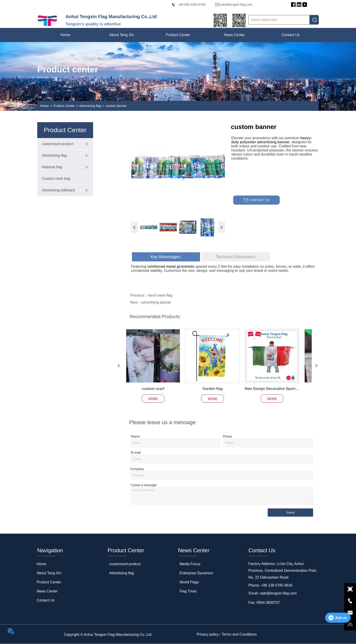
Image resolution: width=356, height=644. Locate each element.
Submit (290, 513)
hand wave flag (160, 295)
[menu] (178, 35)
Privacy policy (208, 635)
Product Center (64, 106)
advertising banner (156, 302)
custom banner (116, 106)
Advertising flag (90, 106)
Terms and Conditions (239, 635)
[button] (122, 35)
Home (44, 106)
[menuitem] (122, 35)
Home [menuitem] (66, 35)
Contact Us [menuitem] (291, 35)
